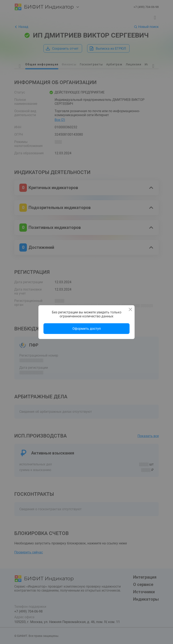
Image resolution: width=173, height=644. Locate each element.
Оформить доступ (87, 329)
